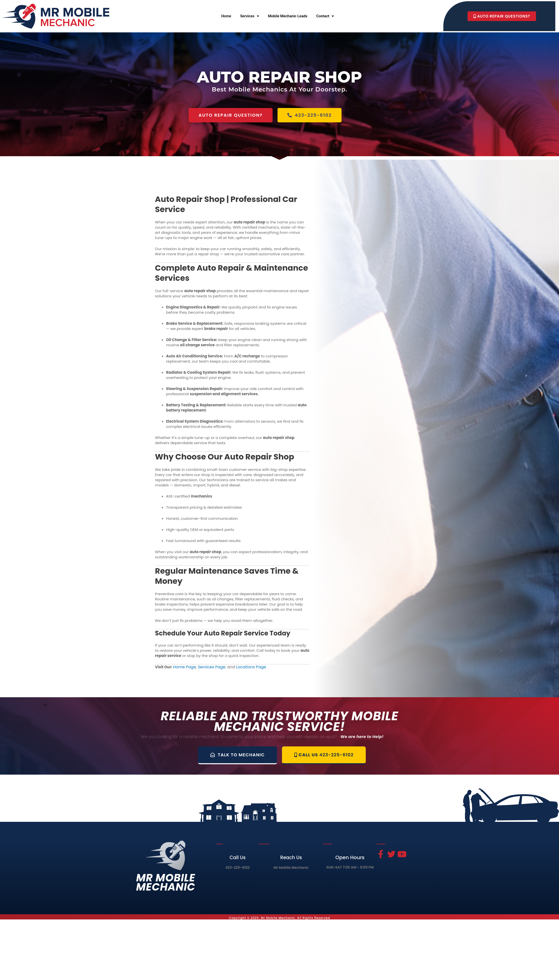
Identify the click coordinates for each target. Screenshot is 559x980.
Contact (325, 16)
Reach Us (291, 857)
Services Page (211, 667)
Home (226, 16)
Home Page (184, 667)
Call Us (238, 857)
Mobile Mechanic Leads (288, 16)
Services (250, 16)
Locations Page (251, 667)
